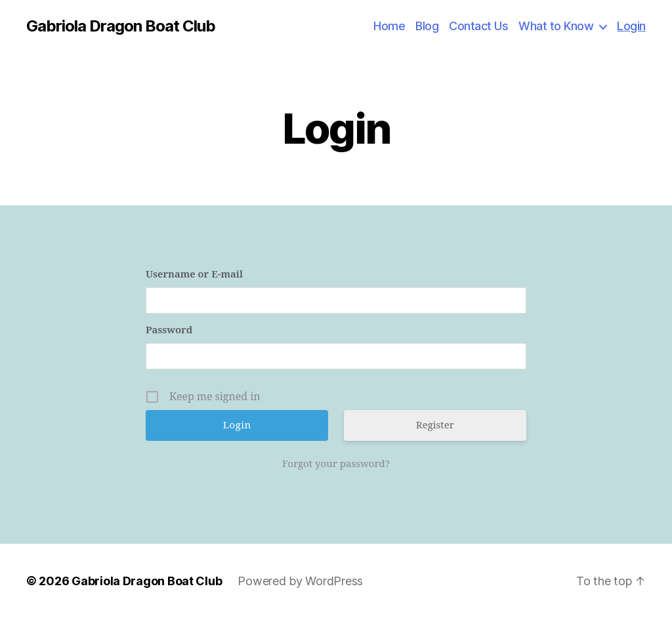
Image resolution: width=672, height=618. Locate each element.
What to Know (556, 26)
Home (389, 26)
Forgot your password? (336, 464)
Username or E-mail (194, 275)
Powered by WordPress (300, 581)
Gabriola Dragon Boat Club (121, 26)
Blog (427, 26)
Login (631, 26)
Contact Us (478, 26)
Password (169, 330)
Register (435, 425)
